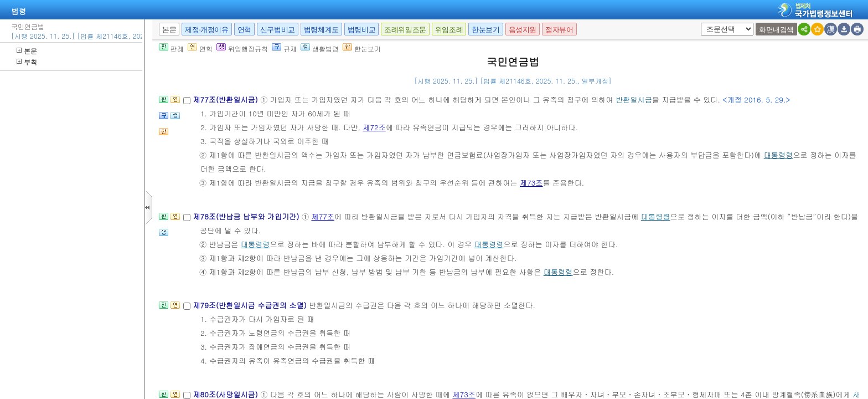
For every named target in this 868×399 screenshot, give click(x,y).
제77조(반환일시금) (226, 99)
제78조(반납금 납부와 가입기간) (247, 216)
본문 (27, 51)
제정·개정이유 (206, 30)
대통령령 (779, 155)
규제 (284, 48)
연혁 (244, 30)
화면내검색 (776, 30)
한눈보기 (485, 30)
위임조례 (449, 30)
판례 (171, 48)
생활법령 (320, 48)
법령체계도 (321, 30)
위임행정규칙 (242, 48)
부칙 (27, 62)
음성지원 (523, 30)
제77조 (323, 216)
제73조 (531, 183)
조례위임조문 (405, 30)
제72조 (374, 127)
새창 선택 (704, 23)
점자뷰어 (559, 30)
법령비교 (361, 30)
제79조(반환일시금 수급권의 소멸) (251, 305)
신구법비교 (278, 30)
